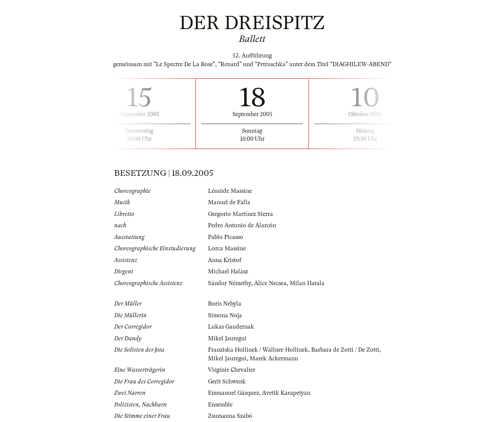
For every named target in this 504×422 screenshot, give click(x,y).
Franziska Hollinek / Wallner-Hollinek (258, 350)
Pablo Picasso (226, 237)
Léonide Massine (230, 191)
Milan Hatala (307, 283)
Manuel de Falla (229, 202)
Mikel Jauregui (227, 338)
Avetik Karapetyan (286, 393)
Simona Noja (225, 315)
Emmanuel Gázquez (233, 393)
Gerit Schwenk (227, 382)
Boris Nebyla (225, 304)
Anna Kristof (225, 260)
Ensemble (220, 405)
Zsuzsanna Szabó (230, 416)
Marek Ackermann (274, 358)
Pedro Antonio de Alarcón (242, 225)
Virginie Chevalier (232, 370)
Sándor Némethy (230, 283)
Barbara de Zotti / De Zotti (345, 350)
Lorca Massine (227, 248)
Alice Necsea (270, 283)
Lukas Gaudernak (231, 327)
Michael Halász (228, 272)
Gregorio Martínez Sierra (240, 214)
